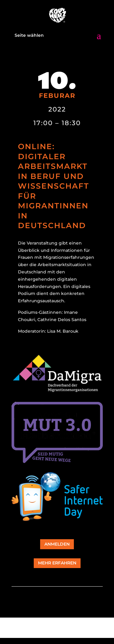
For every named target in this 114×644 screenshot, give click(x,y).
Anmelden (57, 544)
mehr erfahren (57, 563)
